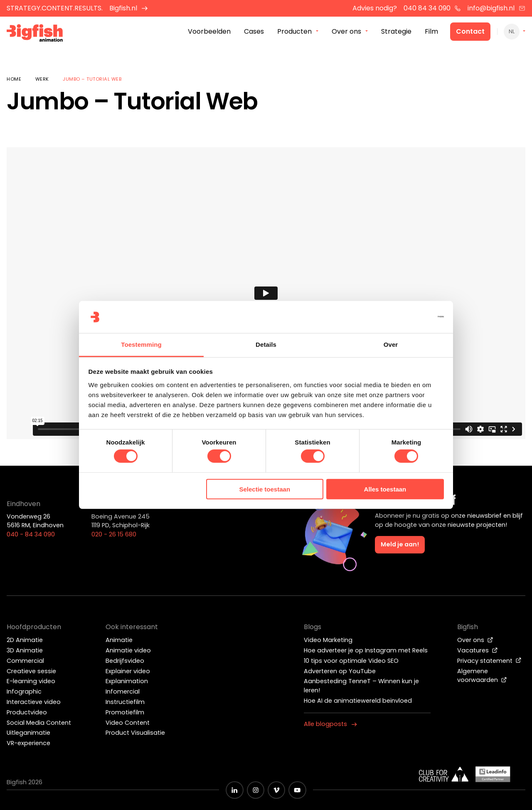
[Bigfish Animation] (39, 36)
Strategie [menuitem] (396, 33)
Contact (470, 33)
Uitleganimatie (28, 733)
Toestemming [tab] (141, 344)
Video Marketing (328, 640)
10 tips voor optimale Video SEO (351, 661)
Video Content (128, 723)
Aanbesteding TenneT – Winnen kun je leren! (361, 686)
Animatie (119, 640)
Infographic (24, 691)
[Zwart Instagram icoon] (256, 790)
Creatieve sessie (31, 671)
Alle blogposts (330, 724)
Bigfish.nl (129, 8)
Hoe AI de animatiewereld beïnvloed (358, 701)
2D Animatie (25, 640)
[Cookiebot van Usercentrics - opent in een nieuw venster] (408, 317)
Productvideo (27, 712)
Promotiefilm (125, 712)
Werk (42, 79)
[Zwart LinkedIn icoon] (234, 790)
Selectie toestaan (265, 489)
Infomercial (123, 691)
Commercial (25, 661)
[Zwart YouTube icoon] (297, 790)
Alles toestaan (385, 489)
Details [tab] (266, 344)
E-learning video (31, 681)
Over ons (475, 640)
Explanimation (127, 681)
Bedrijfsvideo (125, 661)
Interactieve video (34, 702)
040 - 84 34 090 (31, 534)
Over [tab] (391, 344)
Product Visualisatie (135, 733)
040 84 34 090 (432, 8)
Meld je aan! (400, 544)
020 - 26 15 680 (114, 534)
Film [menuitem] (431, 33)
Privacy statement (489, 661)
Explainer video (128, 671)
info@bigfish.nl (496, 8)
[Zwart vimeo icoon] (276, 790)
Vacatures (478, 650)
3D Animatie (25, 650)
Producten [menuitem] (294, 33)
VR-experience (28, 743)
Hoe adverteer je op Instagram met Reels (366, 650)
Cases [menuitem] (254, 33)
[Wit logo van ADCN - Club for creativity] (444, 774)
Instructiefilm (125, 702)
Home (14, 79)
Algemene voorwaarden (482, 676)
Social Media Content (39, 723)
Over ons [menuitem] (346, 33)
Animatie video (128, 650)
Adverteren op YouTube (340, 671)
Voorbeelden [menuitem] (209, 33)
